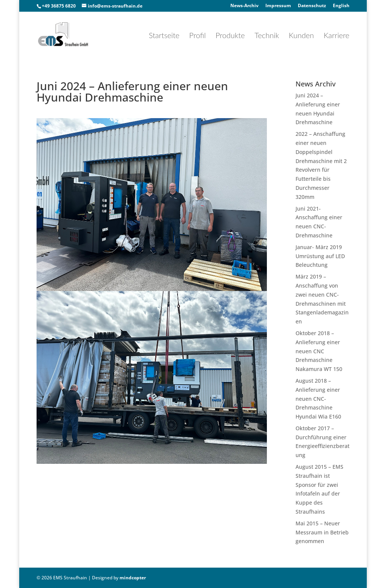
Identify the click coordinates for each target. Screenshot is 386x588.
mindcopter (133, 578)
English (341, 6)
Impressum (278, 6)
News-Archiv (244, 6)
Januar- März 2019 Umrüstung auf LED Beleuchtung (320, 256)
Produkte (230, 36)
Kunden (301, 36)
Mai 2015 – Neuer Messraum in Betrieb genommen (322, 532)
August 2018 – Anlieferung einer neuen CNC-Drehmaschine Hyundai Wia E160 (318, 399)
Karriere (336, 36)
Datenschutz (312, 6)
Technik (267, 36)
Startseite (164, 36)
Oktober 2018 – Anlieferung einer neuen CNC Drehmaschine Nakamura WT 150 (319, 351)
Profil (198, 36)
